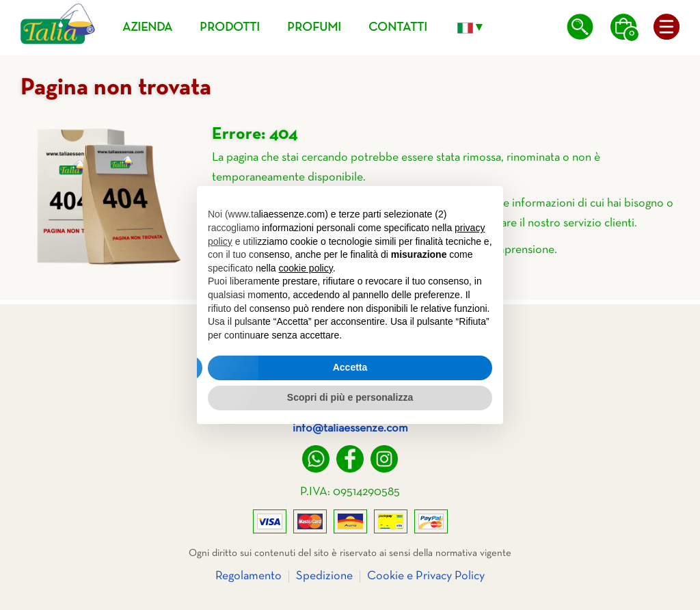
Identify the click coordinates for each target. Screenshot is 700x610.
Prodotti (230, 28)
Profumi (314, 28)
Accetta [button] (350, 367)
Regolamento (248, 576)
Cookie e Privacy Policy (426, 576)
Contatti (398, 28)
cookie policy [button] (306, 268)
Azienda (147, 28)
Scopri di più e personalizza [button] (350, 397)
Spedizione (324, 576)
